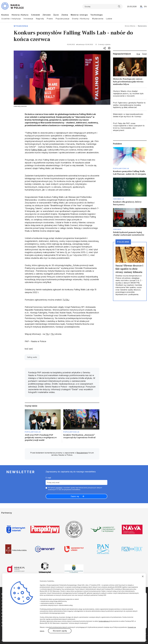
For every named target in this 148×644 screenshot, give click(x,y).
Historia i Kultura (20, 15)
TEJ (47, 334)
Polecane (123, 242)
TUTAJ (66, 300)
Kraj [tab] (138, 54)
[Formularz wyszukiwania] (102, 7)
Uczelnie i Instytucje (11, 19)
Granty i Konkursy (81, 19)
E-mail (48, 478)
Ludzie (109, 19)
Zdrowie (47, 15)
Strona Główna (130, 26)
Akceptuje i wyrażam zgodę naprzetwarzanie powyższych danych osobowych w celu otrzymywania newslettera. (75, 489)
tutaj (57, 231)
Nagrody (40, 19)
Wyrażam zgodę (60, 631)
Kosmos (5, 15)
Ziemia (65, 15)
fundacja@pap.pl (104, 621)
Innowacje (28, 19)
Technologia (96, 15)
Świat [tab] (144, 54)
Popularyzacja (62, 19)
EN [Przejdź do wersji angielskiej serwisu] (145, 7)
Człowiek (35, 15)
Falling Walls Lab (39, 150)
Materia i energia (79, 15)
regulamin (59, 488)
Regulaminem (82, 453)
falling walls (32, 357)
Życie (56, 15)
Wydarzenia (98, 19)
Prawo (50, 19)
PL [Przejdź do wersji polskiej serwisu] (141, 6)
